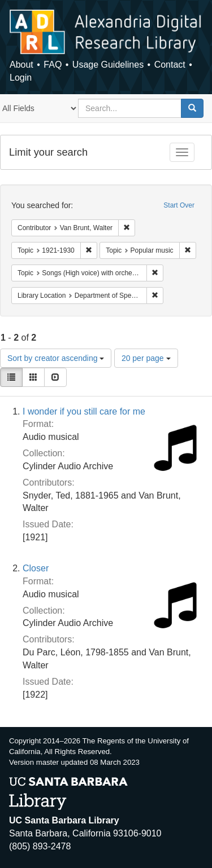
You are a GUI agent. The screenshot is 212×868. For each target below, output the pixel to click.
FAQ (53, 65)
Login (21, 78)
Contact (170, 65)
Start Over (179, 205)
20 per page (146, 358)
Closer (36, 568)
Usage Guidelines (108, 65)
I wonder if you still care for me (84, 411)
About (21, 65)
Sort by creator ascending (56, 358)
